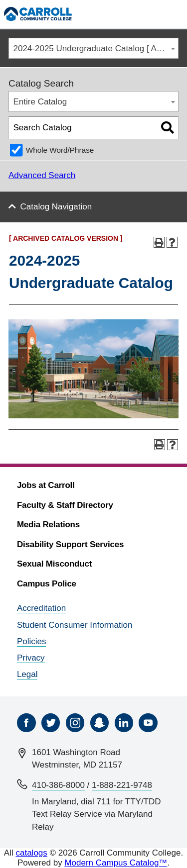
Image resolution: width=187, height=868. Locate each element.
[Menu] (175, 14)
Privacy (31, 658)
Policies (32, 641)
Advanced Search (42, 175)
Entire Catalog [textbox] (40, 102)
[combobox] (93, 48)
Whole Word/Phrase (60, 150)
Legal (27, 674)
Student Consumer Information (75, 625)
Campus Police (47, 584)
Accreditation (41, 608)
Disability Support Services (70, 544)
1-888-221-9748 (122, 785)
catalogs (31, 853)
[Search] (154, 14)
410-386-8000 (58, 785)
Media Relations (48, 525)
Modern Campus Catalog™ (116, 863)
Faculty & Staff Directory (65, 505)
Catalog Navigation (56, 207)
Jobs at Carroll (46, 485)
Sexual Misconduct (54, 564)
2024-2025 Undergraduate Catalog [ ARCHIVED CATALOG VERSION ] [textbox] (96, 48)
